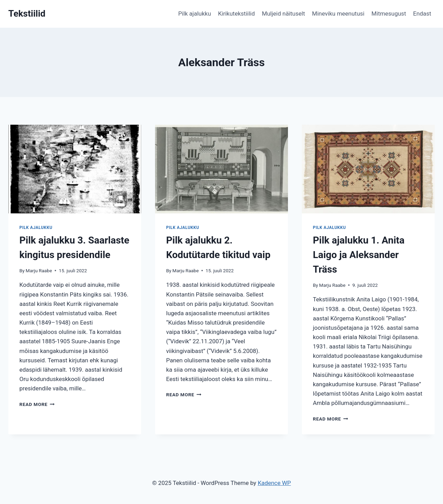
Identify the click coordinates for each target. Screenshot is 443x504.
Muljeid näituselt (284, 14)
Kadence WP (274, 483)
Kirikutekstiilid (236, 14)
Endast (422, 14)
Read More (37, 404)
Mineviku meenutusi (338, 14)
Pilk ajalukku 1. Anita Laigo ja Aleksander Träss (359, 255)
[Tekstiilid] (27, 14)
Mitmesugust (389, 14)
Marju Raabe (39, 271)
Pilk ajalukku (195, 14)
